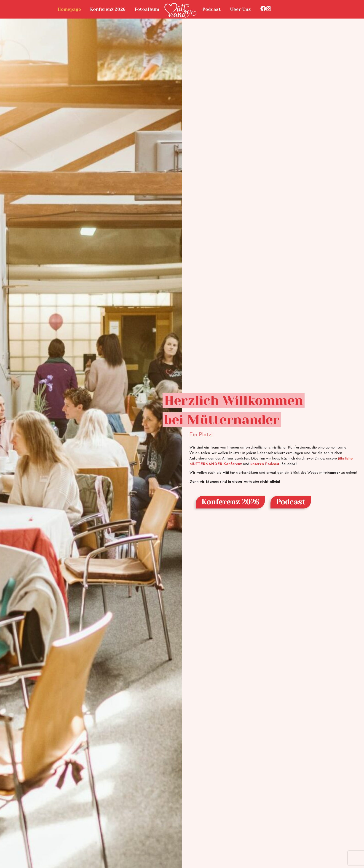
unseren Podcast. (265, 464)
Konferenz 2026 (108, 9)
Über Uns (240, 9)
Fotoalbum (147, 9)
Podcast (212, 9)
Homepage (69, 9)
